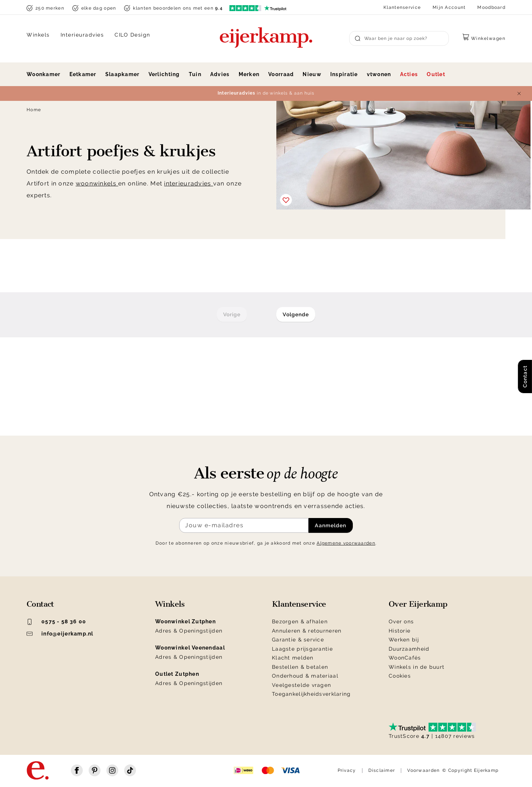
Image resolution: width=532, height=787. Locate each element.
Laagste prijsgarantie (302, 649)
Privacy (347, 770)
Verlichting (164, 74)
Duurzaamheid (409, 649)
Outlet (436, 74)
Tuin (195, 74)
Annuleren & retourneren (307, 631)
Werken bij (404, 640)
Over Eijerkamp (418, 604)
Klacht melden (293, 658)
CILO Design (132, 35)
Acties (409, 74)
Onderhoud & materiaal (305, 676)
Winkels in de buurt (417, 667)
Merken (249, 74)
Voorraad (281, 74)
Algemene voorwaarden (346, 543)
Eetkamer (83, 74)
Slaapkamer (122, 74)
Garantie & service (298, 640)
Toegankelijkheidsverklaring (311, 694)
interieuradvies (188, 183)
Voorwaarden (423, 770)
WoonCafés (405, 658)
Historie (400, 631)
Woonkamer (44, 74)
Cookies (400, 676)
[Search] (399, 38)
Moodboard (491, 7)
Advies (220, 74)
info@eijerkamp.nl (60, 634)
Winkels (38, 35)
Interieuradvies (82, 35)
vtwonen (379, 74)
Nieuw (312, 74)
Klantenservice (402, 7)
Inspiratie (344, 74)
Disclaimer (382, 770)
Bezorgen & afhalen (300, 621)
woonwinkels (97, 183)
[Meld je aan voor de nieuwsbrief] (244, 525)
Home (34, 110)
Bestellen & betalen (300, 667)
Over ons (401, 621)
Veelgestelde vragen (301, 685)
